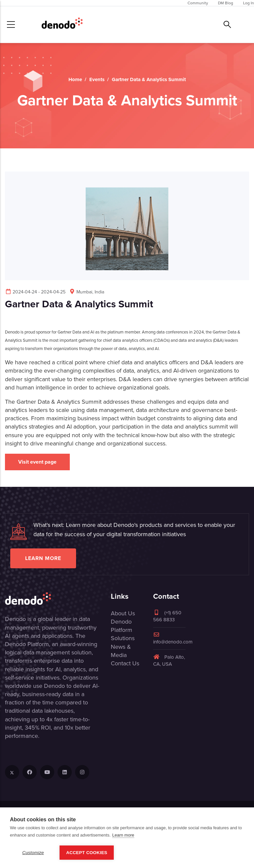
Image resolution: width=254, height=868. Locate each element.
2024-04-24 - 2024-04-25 (35, 292)
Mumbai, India (86, 292)
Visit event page (37, 462)
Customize (33, 853)
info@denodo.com (173, 639)
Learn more (43, 558)
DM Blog (226, 3)
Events (97, 79)
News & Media (121, 651)
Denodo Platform (122, 626)
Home (75, 79)
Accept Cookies (87, 853)
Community (198, 3)
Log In (249, 3)
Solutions (123, 638)
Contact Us (125, 663)
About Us (123, 613)
